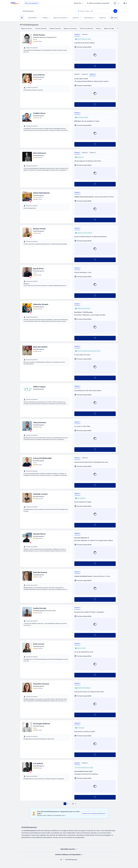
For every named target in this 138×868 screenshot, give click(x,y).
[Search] (115, 11)
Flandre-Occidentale (86, 28)
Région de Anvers (27, 28)
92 (73, 804)
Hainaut (98, 28)
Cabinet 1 (77, 34)
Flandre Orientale (41, 28)
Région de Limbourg (70, 28)
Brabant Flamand (55, 28)
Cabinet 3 (92, 74)
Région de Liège (109, 28)
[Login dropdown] (116, 3)
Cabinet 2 (85, 34)
